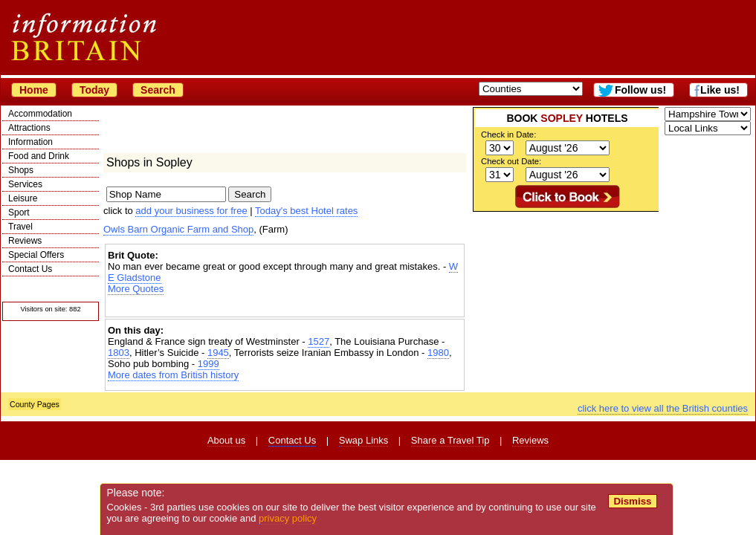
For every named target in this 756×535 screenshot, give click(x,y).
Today (94, 90)
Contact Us (30, 269)
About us (226, 440)
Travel (20, 227)
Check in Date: (508, 134)
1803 (119, 353)
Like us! (720, 90)
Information (30, 142)
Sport (19, 213)
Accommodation (40, 114)
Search (158, 90)
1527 (319, 341)
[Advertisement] (285, 307)
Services (25, 184)
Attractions (29, 128)
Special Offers (36, 255)
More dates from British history (173, 375)
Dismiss (632, 501)
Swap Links (364, 440)
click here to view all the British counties (663, 408)
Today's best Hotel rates (306, 211)
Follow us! (640, 90)
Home (34, 90)
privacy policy (288, 518)
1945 (218, 353)
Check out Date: (511, 161)
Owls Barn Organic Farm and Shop (178, 229)
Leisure (23, 198)
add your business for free (191, 211)
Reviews (25, 241)
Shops (21, 170)
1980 (438, 353)
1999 (209, 364)
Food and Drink (39, 156)
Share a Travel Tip (450, 440)
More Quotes (136, 289)
